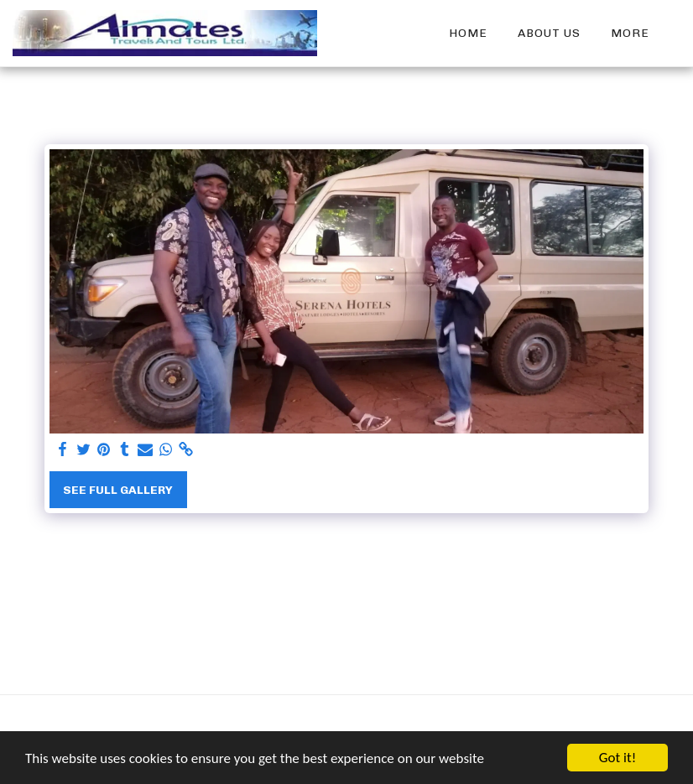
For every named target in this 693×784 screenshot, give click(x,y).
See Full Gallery (118, 490)
